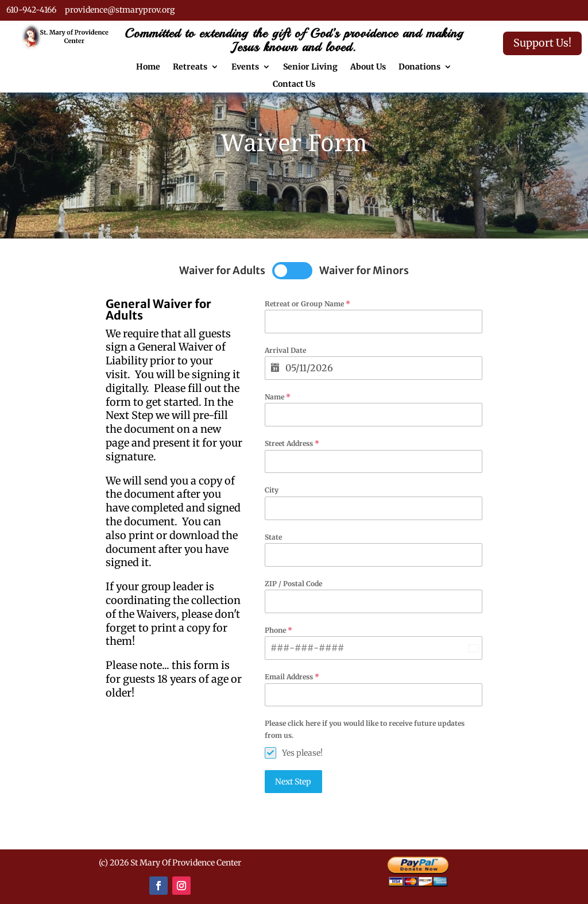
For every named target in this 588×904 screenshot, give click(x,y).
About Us (368, 67)
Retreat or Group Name (307, 304)
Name (278, 397)
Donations (419, 67)
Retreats (190, 67)
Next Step (293, 782)
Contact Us (294, 84)
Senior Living (310, 67)
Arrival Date (285, 350)
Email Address (292, 677)
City (272, 490)
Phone (278, 630)
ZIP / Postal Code (293, 584)
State (273, 537)
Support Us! (542, 43)
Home (148, 67)
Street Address (292, 443)
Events (245, 67)
